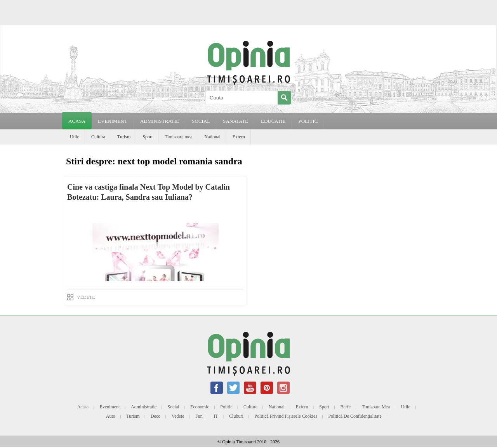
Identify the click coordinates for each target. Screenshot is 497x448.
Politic (226, 407)
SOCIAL (201, 121)
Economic (200, 407)
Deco (156, 416)
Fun (199, 416)
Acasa (77, 121)
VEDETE (86, 297)
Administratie (144, 407)
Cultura (98, 137)
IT (216, 416)
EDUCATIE (273, 121)
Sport (148, 137)
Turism (124, 137)
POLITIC (308, 121)
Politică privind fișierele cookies (286, 416)
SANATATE (235, 121)
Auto (111, 416)
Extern (239, 137)
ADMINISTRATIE (160, 121)
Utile (75, 137)
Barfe (346, 407)
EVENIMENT (113, 121)
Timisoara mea (178, 137)
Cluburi (236, 416)
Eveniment (110, 407)
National (212, 137)
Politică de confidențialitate (355, 416)
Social (174, 407)
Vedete (178, 416)
